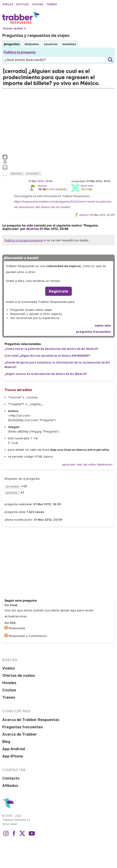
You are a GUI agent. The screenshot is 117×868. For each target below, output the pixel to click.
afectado (16, 173)
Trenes (52, 4)
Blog (6, 742)
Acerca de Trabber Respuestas (31, 720)
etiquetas (32, 44)
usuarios (51, 44)
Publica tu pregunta (20, 52)
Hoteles (22, 4)
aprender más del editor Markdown (87, 464)
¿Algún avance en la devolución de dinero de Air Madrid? (46, 374)
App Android (14, 749)
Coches (37, 4)
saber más (103, 325)
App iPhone (13, 756)
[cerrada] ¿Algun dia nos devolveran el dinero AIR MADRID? (47, 356)
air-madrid (33, 173)
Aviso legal (10, 824)
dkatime (42, 186)
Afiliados (10, 786)
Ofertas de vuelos (19, 675)
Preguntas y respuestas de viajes (36, 35)
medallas (69, 44)
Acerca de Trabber (20, 734)
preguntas (12, 44)
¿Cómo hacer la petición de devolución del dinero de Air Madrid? (51, 349)
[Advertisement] (58, 120)
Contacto (11, 778)
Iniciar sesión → (14, 28)
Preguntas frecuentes (22, 727)
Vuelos (8, 4)
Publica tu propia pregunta (24, 240)
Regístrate (58, 291)
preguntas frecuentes (93, 332)
